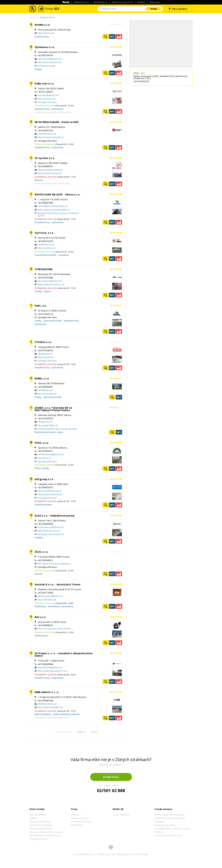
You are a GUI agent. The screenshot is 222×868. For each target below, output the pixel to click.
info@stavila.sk (45, 354)
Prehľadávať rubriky (81, 822)
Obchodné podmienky (41, 825)
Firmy (33, 17)
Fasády (38, 69)
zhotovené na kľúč (53, 321)
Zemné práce (41, 636)
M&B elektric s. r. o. (47, 692)
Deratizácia (41, 606)
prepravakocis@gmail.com (51, 527)
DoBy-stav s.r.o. (44, 83)
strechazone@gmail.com (50, 281)
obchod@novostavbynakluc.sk (52, 206)
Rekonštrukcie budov (45, 432)
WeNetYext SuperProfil (122, 2)
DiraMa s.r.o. (42, 25)
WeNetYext (112, 36)
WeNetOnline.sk (81, 2)
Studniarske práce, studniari (168, 835)
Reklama (34, 818)
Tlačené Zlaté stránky (40, 822)
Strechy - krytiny (43, 291)
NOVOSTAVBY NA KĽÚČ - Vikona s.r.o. (57, 194)
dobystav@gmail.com (48, 95)
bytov (60, 432)
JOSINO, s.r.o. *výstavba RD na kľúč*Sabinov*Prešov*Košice (53, 409)
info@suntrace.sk (46, 245)
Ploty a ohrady (42, 468)
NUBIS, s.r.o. (42, 378)
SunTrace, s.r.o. (44, 233)
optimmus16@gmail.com (50, 59)
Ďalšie (94, 732)
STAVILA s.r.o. (43, 342)
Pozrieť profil (106, 36)
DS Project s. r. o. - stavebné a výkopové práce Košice (64, 654)
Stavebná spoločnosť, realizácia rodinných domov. (58, 214)
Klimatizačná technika (165, 825)
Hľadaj (154, 9)
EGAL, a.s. (41, 306)
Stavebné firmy (42, 109)
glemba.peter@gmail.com (50, 596)
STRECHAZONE (44, 269)
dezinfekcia (54, 606)
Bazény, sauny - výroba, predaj (169, 815)
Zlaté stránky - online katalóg (33, 9)
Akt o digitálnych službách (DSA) (45, 835)
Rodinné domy (47, 17)
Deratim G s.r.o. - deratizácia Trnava (57, 584)
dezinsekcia (68, 606)
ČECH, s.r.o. (42, 552)
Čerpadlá (159, 822)
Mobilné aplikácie (38, 815)
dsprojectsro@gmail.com (50, 667)
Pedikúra (159, 832)
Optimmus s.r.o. (45, 47)
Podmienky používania (41, 829)
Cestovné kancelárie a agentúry (170, 818)
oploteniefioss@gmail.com (51, 454)
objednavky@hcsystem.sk (50, 170)
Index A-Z (76, 815)
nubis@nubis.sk (45, 390)
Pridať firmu (111, 777)
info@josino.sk (45, 422)
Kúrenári (39, 180)
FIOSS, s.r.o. (42, 443)
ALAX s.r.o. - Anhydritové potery (55, 516)
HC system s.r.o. (45, 158)
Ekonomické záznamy (119, 36)
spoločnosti (57, 109)
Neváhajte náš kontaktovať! (51, 534)
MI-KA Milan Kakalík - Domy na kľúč (57, 122)
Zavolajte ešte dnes (47, 102)
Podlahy (39, 538)
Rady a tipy (155, 2)
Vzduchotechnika (43, 505)
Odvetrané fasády (46, 66)
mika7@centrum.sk (47, 134)
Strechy (38, 574)
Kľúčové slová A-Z (80, 818)
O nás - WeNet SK (121, 815)
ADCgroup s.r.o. (44, 479)
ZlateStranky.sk (100, 2)
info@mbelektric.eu (47, 704)
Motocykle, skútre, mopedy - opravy (172, 829)
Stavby (38, 321)
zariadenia (63, 255)
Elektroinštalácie (43, 714)
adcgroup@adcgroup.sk (49, 491)
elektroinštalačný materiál (66, 714)
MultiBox (141, 2)
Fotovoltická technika (46, 255)
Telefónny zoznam (39, 839)
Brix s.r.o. (40, 617)
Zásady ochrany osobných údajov (46, 832)
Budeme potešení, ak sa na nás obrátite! (57, 429)
